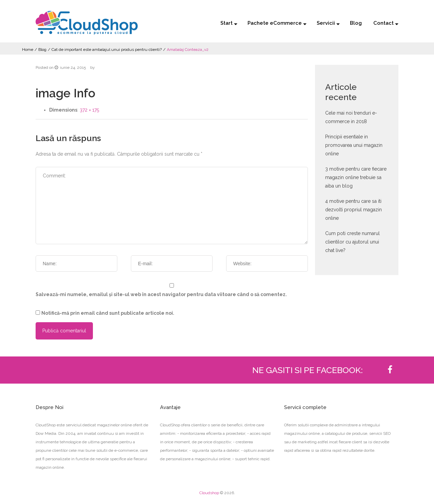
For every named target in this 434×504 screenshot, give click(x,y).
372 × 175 (89, 110)
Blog (356, 23)
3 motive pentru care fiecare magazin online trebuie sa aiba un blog (356, 177)
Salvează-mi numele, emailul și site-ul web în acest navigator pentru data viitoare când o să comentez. (161, 294)
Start (226, 23)
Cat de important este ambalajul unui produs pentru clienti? (107, 50)
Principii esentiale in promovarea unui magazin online (354, 145)
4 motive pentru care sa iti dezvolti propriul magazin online (353, 210)
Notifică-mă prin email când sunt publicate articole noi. (108, 313)
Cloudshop (209, 493)
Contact (383, 23)
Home (28, 50)
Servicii (326, 23)
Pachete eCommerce (275, 23)
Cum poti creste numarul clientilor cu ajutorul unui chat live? (352, 242)
